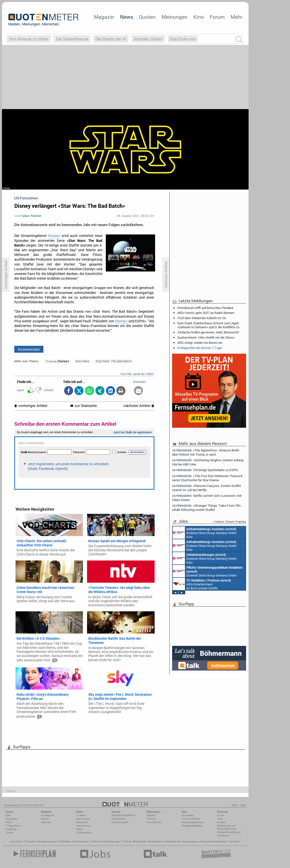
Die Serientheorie (72, 39)
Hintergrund (48, 815)
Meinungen (174, 17)
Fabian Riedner (31, 216)
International (83, 826)
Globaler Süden (148, 39)
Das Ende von (183, 39)
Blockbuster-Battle (192, 826)
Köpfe (79, 829)
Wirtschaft (82, 822)
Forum (217, 17)
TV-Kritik (151, 819)
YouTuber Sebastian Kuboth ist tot (202, 318)
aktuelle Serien (172, 841)
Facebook (11, 829)
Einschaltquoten (110, 841)
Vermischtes (83, 819)
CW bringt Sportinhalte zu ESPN (205, 470)
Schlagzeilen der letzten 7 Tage (199, 348)
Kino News (17, 841)
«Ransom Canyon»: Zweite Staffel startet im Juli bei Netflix (206, 488)
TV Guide (126, 841)
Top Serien (234, 841)
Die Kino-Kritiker (191, 819)
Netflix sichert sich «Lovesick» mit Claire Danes (207, 498)
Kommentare (29, 349)
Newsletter (11, 819)
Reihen (45, 819)
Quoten (147, 17)
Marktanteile (118, 819)
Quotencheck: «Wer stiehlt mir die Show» (206, 337)
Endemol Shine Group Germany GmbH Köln (205, 533)
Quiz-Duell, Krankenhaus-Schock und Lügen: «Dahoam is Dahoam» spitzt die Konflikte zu (208, 325)
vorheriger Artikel (31, 406)
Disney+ (54, 236)
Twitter (9, 833)
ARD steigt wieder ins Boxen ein (200, 343)
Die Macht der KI (111, 39)
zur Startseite (83, 406)
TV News (95, 841)
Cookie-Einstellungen (229, 832)
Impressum (223, 836)
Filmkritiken (64, 841)
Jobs (220, 819)
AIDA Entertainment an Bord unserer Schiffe (202, 584)
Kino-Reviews (154, 822)
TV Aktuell (30, 841)
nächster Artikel (139, 406)
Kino (199, 17)
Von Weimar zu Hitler (29, 39)
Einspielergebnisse (192, 822)
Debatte (151, 815)
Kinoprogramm (191, 841)
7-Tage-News (13, 826)
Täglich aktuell (120, 822)
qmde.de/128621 (144, 374)
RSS (8, 815)
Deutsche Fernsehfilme (214, 841)
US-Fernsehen (84, 833)
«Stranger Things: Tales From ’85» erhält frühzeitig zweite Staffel (207, 508)
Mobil (9, 822)
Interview (46, 822)
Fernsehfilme (155, 841)
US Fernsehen (80, 841)
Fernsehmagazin (46, 841)
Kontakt (221, 822)
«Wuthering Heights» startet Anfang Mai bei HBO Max (208, 462)
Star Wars (82, 361)
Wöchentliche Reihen (123, 815)
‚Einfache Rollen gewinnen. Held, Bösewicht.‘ (208, 332)
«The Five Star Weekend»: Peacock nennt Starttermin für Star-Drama (207, 478)
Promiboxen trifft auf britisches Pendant (205, 308)
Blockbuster (140, 841)
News (127, 17)
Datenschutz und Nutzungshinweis (227, 827)
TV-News (81, 815)
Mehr (236, 17)
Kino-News (188, 815)
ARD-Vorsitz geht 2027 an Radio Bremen (206, 313)
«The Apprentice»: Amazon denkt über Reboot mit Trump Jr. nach (206, 452)
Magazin (104, 17)
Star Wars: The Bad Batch (114, 361)
